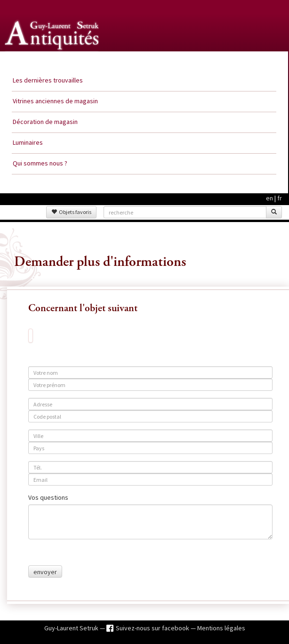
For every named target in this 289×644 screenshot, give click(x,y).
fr (280, 198)
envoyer (45, 572)
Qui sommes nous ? (40, 163)
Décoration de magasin (45, 122)
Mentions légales (221, 628)
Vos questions (48, 497)
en (269, 198)
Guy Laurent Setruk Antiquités (53, 61)
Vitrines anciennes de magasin (55, 101)
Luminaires (28, 142)
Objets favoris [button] (71, 212)
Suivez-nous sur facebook (153, 628)
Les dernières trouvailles (48, 80)
